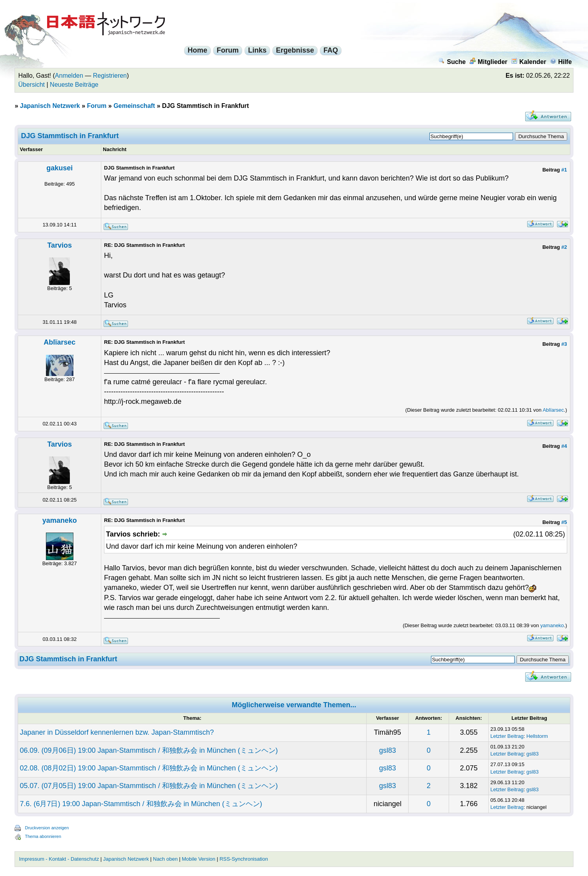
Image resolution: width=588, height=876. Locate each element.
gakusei (59, 168)
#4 (564, 446)
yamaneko (60, 520)
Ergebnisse (295, 50)
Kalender (529, 62)
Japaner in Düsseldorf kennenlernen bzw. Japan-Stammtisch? (117, 732)
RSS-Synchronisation (244, 859)
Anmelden (69, 76)
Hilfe (561, 62)
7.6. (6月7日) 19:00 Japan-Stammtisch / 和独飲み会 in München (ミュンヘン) (141, 804)
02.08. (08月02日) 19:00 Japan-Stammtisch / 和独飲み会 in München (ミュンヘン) (149, 768)
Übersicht (31, 85)
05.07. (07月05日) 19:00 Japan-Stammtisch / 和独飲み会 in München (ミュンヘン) (149, 786)
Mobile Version (198, 859)
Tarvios (59, 245)
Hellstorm (537, 736)
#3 (564, 344)
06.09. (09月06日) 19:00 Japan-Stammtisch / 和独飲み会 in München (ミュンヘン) (149, 750)
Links (257, 50)
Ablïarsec (59, 342)
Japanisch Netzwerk (50, 106)
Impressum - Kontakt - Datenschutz (59, 859)
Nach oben (165, 859)
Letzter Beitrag (507, 736)
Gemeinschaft (134, 106)
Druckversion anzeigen (47, 828)
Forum (228, 50)
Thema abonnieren (43, 836)
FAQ (331, 50)
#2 (564, 247)
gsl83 (388, 750)
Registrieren (110, 76)
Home (197, 50)
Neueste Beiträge (74, 85)
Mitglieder (488, 62)
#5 (564, 522)
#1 (564, 170)
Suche (452, 62)
